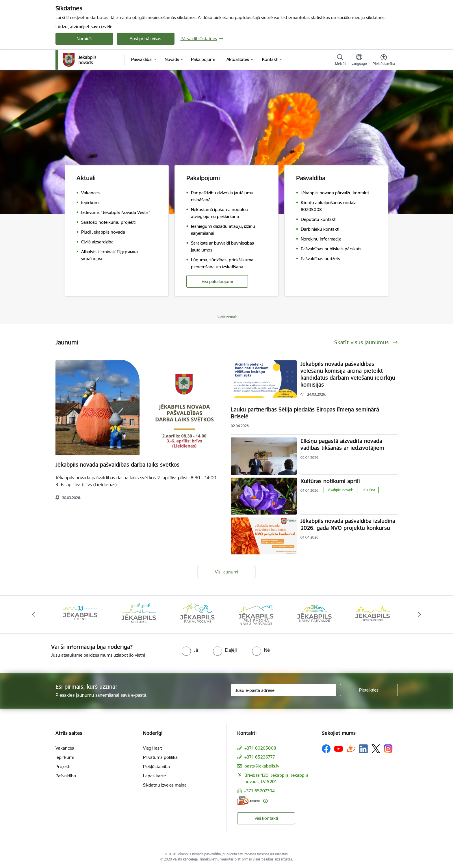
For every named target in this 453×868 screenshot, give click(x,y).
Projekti (63, 767)
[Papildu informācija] (265, 801)
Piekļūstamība (156, 767)
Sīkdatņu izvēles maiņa (165, 785)
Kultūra (369, 490)
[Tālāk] (420, 614)
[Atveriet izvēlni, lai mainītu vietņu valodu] (359, 60)
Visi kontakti (266, 818)
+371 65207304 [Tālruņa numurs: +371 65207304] (259, 791)
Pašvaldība (66, 776)
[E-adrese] (249, 801)
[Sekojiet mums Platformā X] (376, 749)
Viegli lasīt (152, 748)
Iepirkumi (65, 757)
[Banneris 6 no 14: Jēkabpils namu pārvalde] (373, 614)
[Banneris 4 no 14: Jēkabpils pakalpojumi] (256, 614)
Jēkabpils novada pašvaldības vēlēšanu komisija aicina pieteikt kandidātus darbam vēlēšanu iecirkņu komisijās (348, 374)
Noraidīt (84, 39)
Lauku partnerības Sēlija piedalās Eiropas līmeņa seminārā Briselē (305, 413)
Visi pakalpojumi (217, 281)
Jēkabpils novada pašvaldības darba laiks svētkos (117, 465)
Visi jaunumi (226, 572)
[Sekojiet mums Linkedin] (363, 749)
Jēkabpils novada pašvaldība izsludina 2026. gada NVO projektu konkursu (348, 524)
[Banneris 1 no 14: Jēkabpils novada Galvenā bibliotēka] (80, 614)
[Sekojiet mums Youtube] (339, 748)
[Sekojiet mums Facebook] (326, 749)
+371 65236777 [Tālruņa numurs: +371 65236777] (260, 757)
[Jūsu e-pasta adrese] (284, 690)
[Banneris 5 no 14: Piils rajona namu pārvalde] (314, 614)
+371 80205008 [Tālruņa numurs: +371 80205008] (260, 748)
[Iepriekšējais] (34, 614)
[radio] (190, 650)
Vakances (65, 748)
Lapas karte (154, 776)
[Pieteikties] (369, 690)
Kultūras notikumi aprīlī (330, 481)
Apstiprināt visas (145, 39)
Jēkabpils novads (340, 490)
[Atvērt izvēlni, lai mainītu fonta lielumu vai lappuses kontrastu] (384, 61)
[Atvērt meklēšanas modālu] (340, 61)
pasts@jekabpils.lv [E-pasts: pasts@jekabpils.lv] (262, 766)
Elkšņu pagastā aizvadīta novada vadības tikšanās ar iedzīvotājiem (342, 444)
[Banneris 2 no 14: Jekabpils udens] (139, 614)
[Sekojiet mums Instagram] (388, 749)
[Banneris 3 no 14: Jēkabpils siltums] (197, 614)
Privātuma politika (160, 757)
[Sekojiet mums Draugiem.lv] (351, 749)
